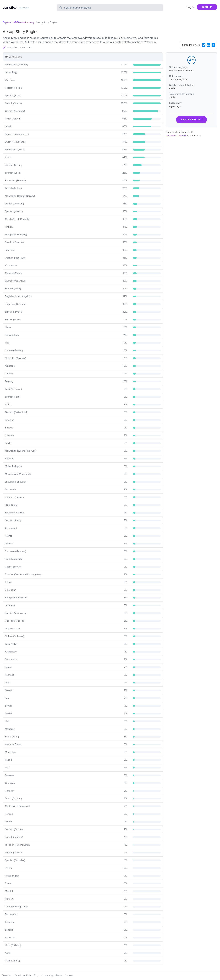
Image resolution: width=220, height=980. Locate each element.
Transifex (7, 975)
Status (59, 975)
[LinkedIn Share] (208, 45)
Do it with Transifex (176, 136)
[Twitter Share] (204, 45)
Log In (190, 7)
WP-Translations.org (23, 22)
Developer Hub (23, 975)
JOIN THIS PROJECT (191, 120)
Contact (69, 975)
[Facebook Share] (213, 45)
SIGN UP (207, 7)
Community (47, 975)
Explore (7, 22)
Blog (36, 975)
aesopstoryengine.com (19, 47)
